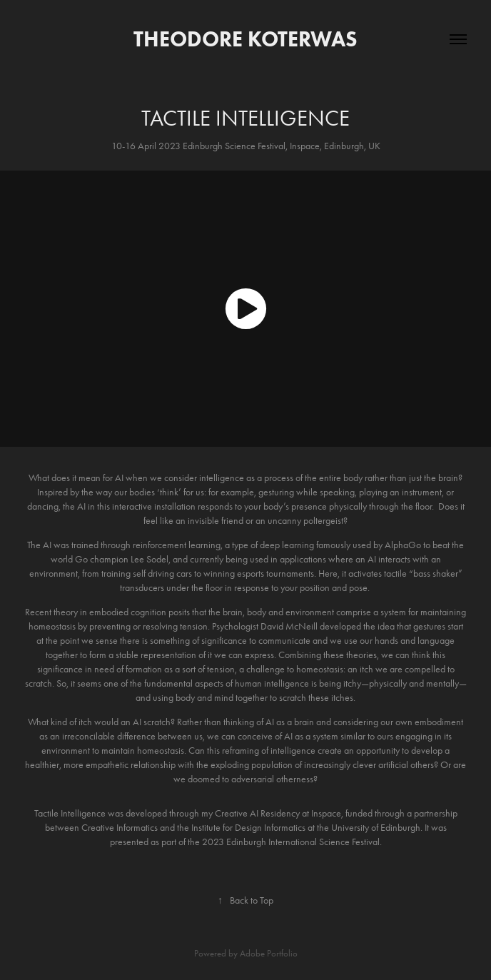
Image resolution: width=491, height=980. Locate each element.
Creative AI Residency (257, 813)
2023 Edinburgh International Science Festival (291, 842)
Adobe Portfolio (269, 953)
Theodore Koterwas (246, 39)
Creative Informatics (120, 828)
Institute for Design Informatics (247, 828)
